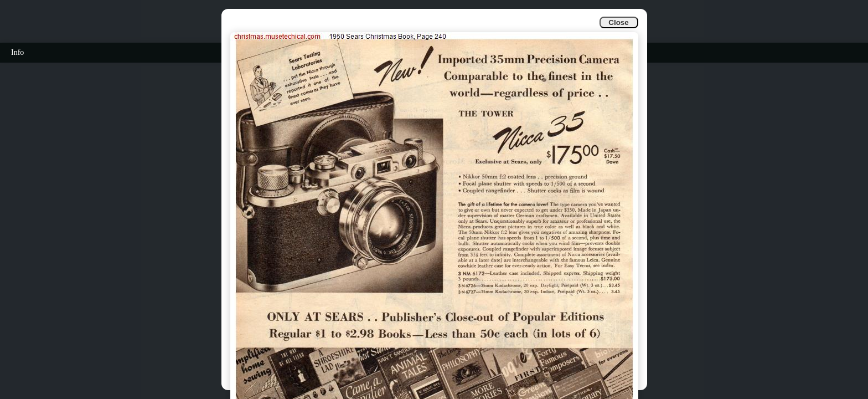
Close (618, 22)
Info (17, 52)
